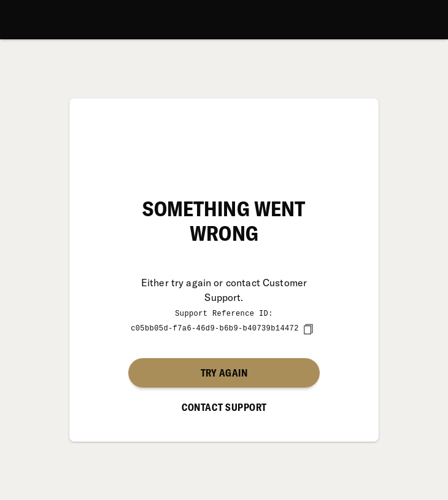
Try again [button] (224, 372)
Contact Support (224, 407)
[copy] (308, 329)
